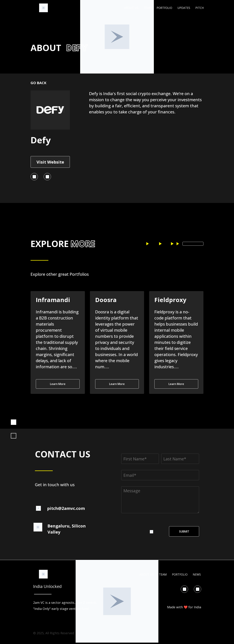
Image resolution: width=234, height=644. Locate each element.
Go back (38, 83)
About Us (131, 8)
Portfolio (164, 8)
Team (147, 8)
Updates (184, 8)
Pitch (200, 8)
